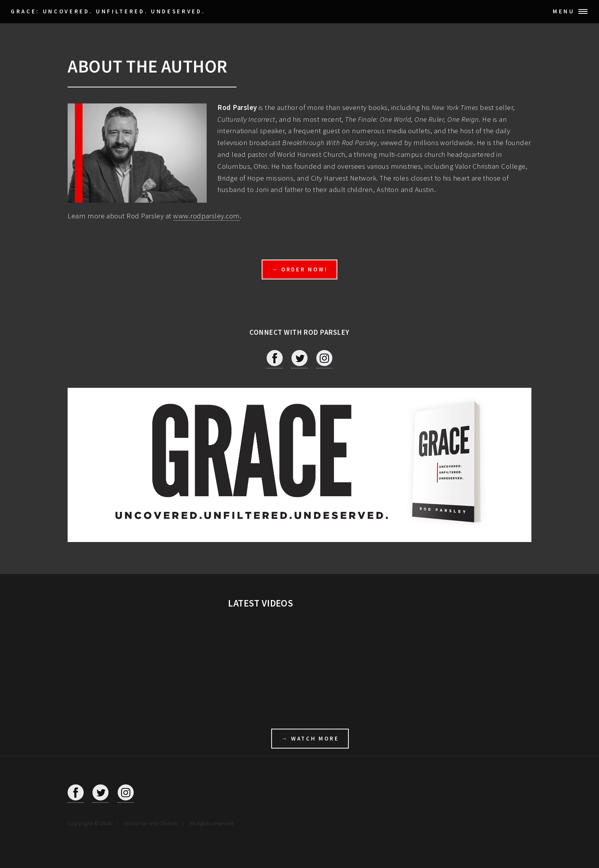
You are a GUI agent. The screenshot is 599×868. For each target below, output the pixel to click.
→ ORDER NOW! (300, 269)
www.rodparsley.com (206, 216)
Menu (564, 11)
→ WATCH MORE (310, 738)
